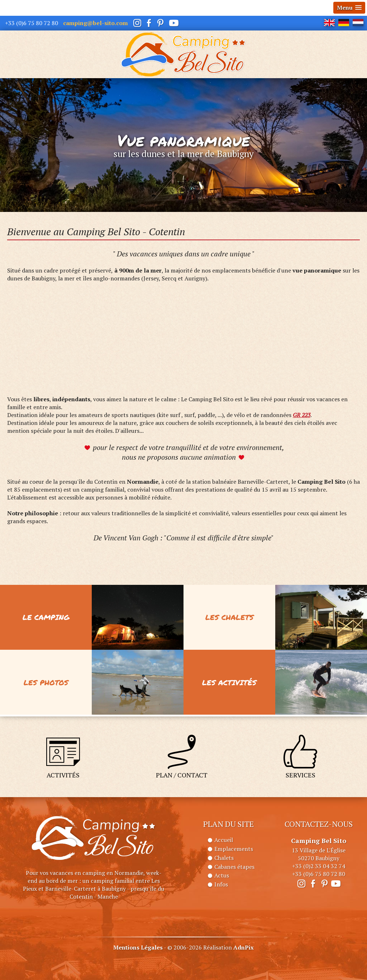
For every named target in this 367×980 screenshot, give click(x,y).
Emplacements (234, 849)
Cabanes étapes (234, 867)
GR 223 (302, 415)
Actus (222, 875)
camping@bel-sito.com (96, 23)
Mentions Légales (138, 947)
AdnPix (244, 947)
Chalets (224, 858)
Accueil (224, 840)
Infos (221, 884)
